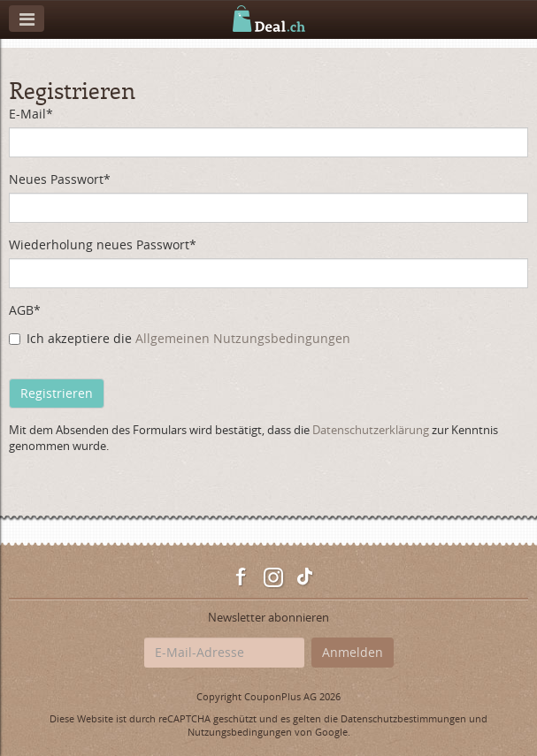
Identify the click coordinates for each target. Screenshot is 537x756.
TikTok (305, 577)
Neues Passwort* (60, 179)
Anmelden (353, 652)
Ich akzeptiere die (180, 338)
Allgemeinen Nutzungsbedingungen (243, 338)
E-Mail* (31, 114)
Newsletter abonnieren (268, 617)
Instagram (273, 577)
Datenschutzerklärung (371, 430)
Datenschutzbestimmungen (403, 718)
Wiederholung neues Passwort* (103, 244)
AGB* (25, 310)
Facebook (242, 577)
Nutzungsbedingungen (240, 732)
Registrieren (57, 393)
